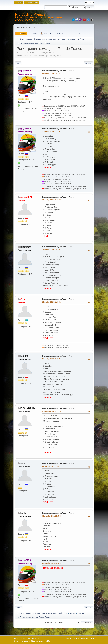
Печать (88, 63)
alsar (23, 463)
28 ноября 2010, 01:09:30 (51, 359)
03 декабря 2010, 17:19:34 (52, 563)
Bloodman (26, 247)
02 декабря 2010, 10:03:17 (52, 466)
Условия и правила (80, 638)
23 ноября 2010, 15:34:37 (51, 200)
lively (23, 513)
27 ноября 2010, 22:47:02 (51, 302)
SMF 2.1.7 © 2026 (20, 638)
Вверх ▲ (91, 638)
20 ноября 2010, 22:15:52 (51, 131)
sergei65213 (27, 197)
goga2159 (25, 71)
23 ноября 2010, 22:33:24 (51, 250)
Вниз (18, 63)
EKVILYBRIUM (28, 408)
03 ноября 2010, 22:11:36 (51, 74)
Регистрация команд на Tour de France (58, 71)
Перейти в (48, 622)
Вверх (19, 607)
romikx (24, 356)
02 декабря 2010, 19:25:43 (52, 516)
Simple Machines (33, 638)
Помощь (69, 638)
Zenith (24, 299)
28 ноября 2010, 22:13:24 (51, 411)
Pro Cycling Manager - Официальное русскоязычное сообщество (39, 17)
